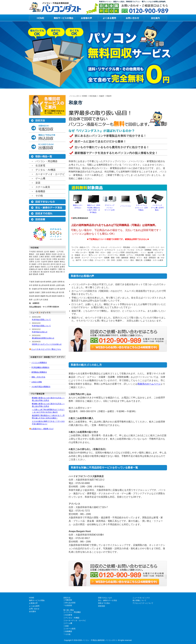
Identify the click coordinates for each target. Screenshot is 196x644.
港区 (64, 257)
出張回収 (69, 605)
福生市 (41, 269)
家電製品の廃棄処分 (39, 372)
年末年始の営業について (41, 320)
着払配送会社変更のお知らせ (43, 338)
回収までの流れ (104, 603)
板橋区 (43, 254)
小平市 (40, 264)
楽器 (38, 183)
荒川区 (49, 259)
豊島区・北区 (34, 254)
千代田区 (32, 252)
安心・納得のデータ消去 (108, 600)
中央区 (37, 259)
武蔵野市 (53, 269)
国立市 (59, 264)
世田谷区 (40, 252)
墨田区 (48, 254)
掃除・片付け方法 (38, 377)
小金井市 (44, 262)
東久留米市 (45, 272)
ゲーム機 (40, 178)
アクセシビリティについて (143, 603)
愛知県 (36, 274)
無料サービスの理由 (37, 600)
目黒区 (36, 257)
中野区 (55, 259)
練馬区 (59, 257)
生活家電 (40, 166)
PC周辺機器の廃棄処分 (40, 367)
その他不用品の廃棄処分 (41, 387)
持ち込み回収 (70, 603)
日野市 (32, 262)
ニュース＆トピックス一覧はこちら (46, 349)
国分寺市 (46, 264)
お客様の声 (33, 603)
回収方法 (67, 598)
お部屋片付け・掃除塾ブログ (42, 429)
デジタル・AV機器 (46, 170)
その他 (39, 196)
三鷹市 (60, 269)
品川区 (47, 252)
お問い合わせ (34, 609)
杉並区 (32, 259)
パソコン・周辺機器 (46, 161)
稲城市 (57, 262)
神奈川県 (59, 272)
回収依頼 (102, 606)
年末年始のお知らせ (40, 332)
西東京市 (36, 272)
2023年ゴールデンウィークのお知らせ (47, 344)
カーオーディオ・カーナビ (50, 174)
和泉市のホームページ (149, 384)
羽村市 (43, 267)
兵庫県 (41, 274)
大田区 (53, 257)
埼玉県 (52, 272)
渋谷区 (54, 254)
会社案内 (32, 611)
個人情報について (139, 600)
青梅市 (37, 267)
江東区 (41, 257)
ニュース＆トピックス (141, 598)
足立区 (60, 254)
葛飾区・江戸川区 (57, 252)
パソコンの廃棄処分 (39, 363)
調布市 (51, 262)
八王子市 (50, 267)
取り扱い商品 (69, 610)
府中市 (53, 264)
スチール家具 (43, 187)
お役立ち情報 (37, 382)
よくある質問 (34, 606)
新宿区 (47, 257)
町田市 (57, 267)
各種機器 (40, 191)
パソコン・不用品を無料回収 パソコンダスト (100, 640)
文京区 (43, 259)
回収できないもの (105, 598)
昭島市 (47, 269)
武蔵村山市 (33, 269)
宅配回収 (69, 600)
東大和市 (61, 259)
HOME (32, 598)
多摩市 (62, 267)
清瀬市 (34, 264)
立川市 (37, 262)
